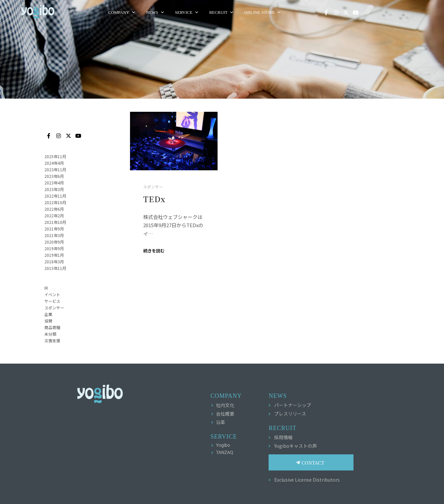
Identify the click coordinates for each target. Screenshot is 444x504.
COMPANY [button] (155, 12)
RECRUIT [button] (254, 12)
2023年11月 (55, 169)
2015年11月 (55, 268)
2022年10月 (55, 202)
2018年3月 (54, 262)
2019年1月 (54, 255)
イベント (52, 294)
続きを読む (154, 251)
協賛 (48, 321)
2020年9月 (54, 242)
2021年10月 (55, 222)
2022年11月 (55, 196)
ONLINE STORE (295, 12)
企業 (48, 314)
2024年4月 (54, 163)
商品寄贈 (52, 327)
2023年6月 (54, 176)
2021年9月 (54, 229)
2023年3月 (54, 189)
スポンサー (153, 187)
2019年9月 (54, 248)
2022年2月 (54, 216)
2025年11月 (55, 156)
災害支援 (52, 340)
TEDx (154, 199)
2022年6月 (54, 209)
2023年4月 (54, 183)
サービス (52, 301)
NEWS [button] (188, 12)
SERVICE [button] (220, 12)
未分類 (50, 334)
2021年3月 (54, 235)
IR (46, 288)
